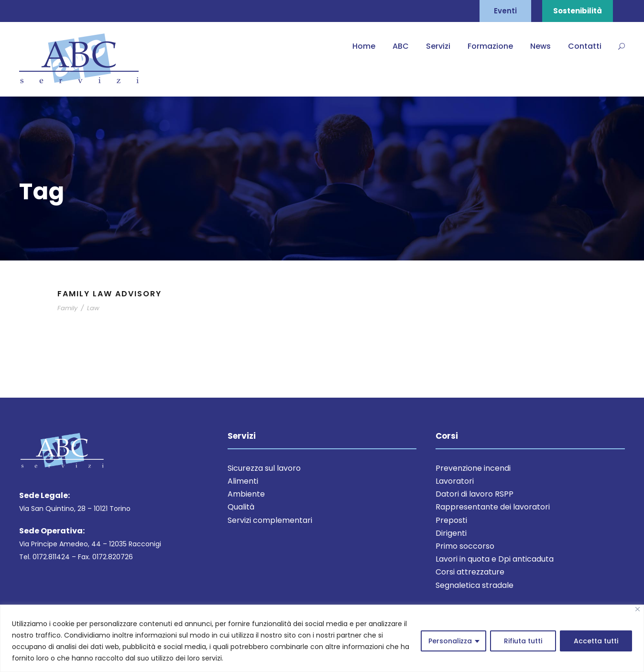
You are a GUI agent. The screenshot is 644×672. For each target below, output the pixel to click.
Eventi (505, 11)
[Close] (638, 609)
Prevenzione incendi (473, 468)
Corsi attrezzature (470, 572)
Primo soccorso (465, 546)
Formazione (490, 46)
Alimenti (243, 481)
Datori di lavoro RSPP (475, 494)
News (540, 46)
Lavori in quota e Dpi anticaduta (495, 559)
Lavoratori (455, 481)
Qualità (241, 507)
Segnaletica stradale (475, 585)
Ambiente (246, 494)
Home (364, 46)
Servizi (438, 46)
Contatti (585, 46)
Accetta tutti (596, 641)
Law (93, 308)
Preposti (451, 520)
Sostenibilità (578, 11)
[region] (322, 638)
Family (67, 308)
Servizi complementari (270, 520)
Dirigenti (451, 533)
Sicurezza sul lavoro (264, 468)
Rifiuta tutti (523, 641)
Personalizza (450, 641)
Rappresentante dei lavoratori (493, 507)
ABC (401, 46)
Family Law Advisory (109, 294)
